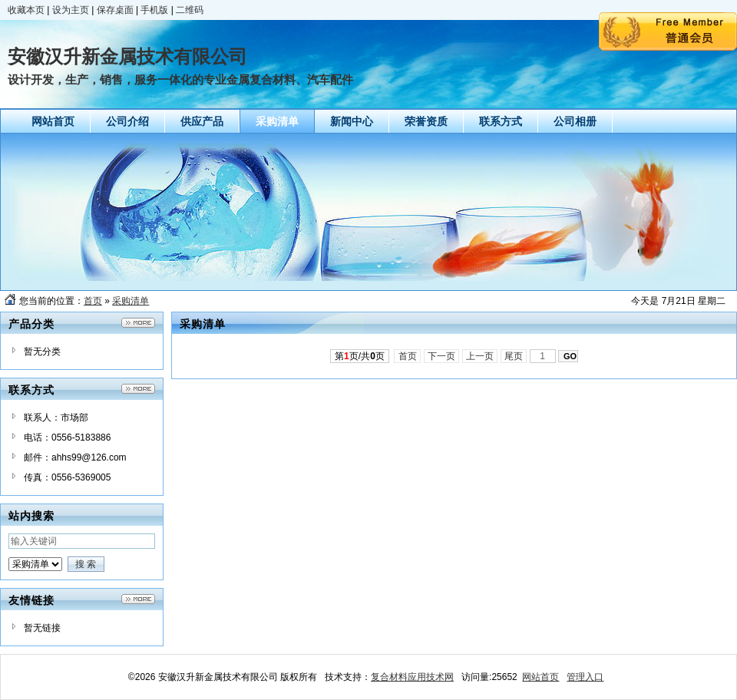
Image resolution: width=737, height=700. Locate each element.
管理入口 (585, 677)
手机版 (154, 10)
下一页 (442, 356)
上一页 (480, 356)
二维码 (190, 10)
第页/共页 (360, 356)
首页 (93, 301)
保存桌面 (115, 10)
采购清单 (131, 301)
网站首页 (540, 677)
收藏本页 (26, 10)
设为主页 (71, 10)
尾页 (514, 356)
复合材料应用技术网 (412, 677)
